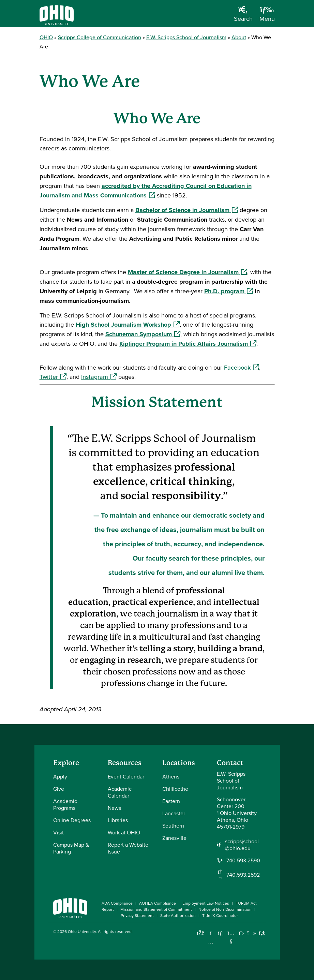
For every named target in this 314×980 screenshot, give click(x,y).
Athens (171, 776)
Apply (60, 776)
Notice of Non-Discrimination (225, 909)
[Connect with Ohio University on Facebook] (201, 933)
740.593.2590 (243, 860)
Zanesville (174, 838)
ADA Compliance (117, 903)
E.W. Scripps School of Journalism (186, 37)
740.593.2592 (243, 875)
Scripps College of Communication (100, 37)
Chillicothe (175, 789)
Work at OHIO (124, 832)
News (114, 808)
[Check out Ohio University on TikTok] (252, 933)
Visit (58, 832)
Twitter (53, 377)
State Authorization (178, 915)
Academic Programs (65, 804)
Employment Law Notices (206, 903)
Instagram (99, 377)
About (239, 37)
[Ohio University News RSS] (262, 933)
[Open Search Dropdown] (243, 16)
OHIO (46, 37)
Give (59, 789)
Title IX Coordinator (220, 915)
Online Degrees (72, 820)
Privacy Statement (137, 915)
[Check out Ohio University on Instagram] (211, 942)
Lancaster (174, 813)
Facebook (242, 367)
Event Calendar (126, 776)
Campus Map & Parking (71, 848)
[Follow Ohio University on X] (242, 933)
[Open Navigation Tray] (267, 16)
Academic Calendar (120, 792)
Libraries (118, 820)
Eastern (171, 801)
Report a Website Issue (128, 848)
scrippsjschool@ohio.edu (242, 845)
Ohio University (82, 931)
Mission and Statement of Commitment (156, 909)
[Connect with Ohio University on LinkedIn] (221, 933)
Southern (173, 826)
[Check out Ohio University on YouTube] (231, 937)
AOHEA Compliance (158, 903)
